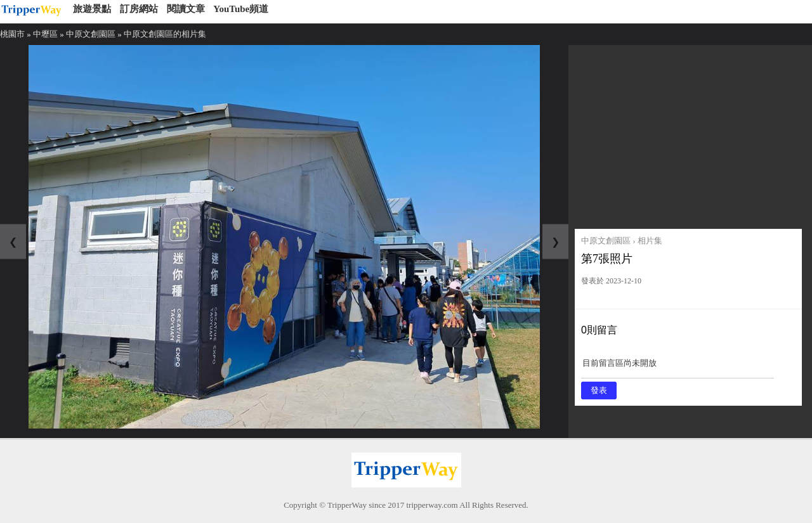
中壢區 (45, 34)
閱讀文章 (186, 9)
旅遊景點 (92, 9)
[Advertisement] (688, 134)
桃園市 (12, 34)
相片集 (650, 241)
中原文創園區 (91, 34)
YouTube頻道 (241, 9)
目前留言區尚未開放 (678, 367)
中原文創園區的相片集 (165, 34)
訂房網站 (139, 9)
